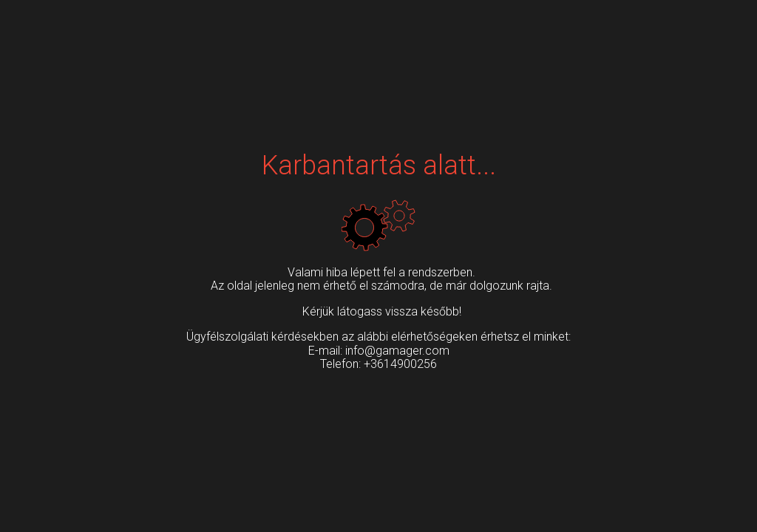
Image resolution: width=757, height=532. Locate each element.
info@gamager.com (397, 351)
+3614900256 (400, 364)
